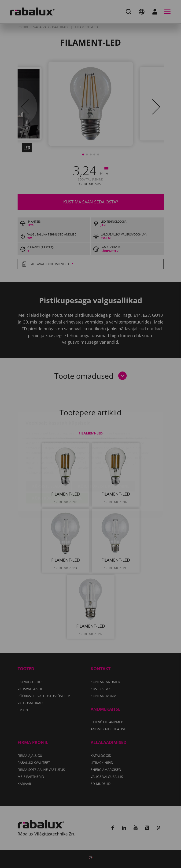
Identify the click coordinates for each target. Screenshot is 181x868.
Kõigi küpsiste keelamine (104, 459)
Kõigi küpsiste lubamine (57, 471)
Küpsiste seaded (48, 459)
